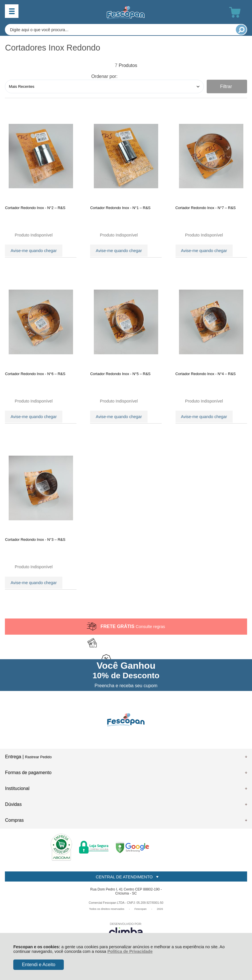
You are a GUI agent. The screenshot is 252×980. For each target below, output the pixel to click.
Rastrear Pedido (38, 766)
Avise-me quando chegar (34, 250)
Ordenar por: (104, 76)
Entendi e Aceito (39, 965)
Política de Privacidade (130, 951)
